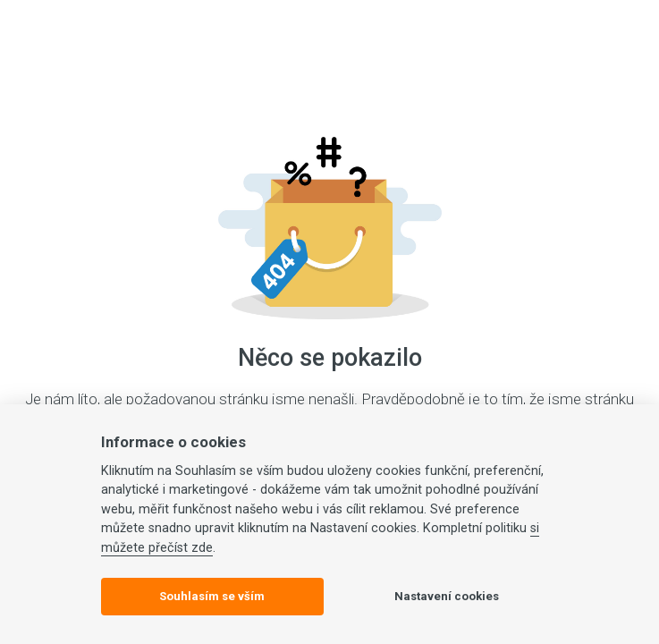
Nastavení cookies (447, 596)
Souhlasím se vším (212, 596)
